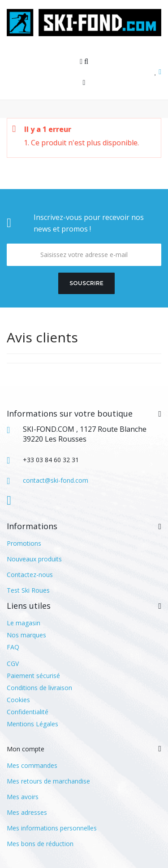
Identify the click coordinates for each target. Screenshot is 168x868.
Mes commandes (32, 765)
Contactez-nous (30, 575)
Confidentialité (28, 712)
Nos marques (26, 635)
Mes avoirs (23, 797)
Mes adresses (27, 812)
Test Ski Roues (28, 590)
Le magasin (24, 623)
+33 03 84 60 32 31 (51, 460)
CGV (13, 664)
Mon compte (26, 749)
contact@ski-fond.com (56, 480)
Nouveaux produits (34, 559)
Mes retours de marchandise (48, 781)
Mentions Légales (32, 724)
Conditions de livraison (39, 688)
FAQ (13, 647)
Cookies (18, 700)
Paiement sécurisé (33, 676)
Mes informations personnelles (52, 828)
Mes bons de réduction (40, 844)
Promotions (24, 543)
